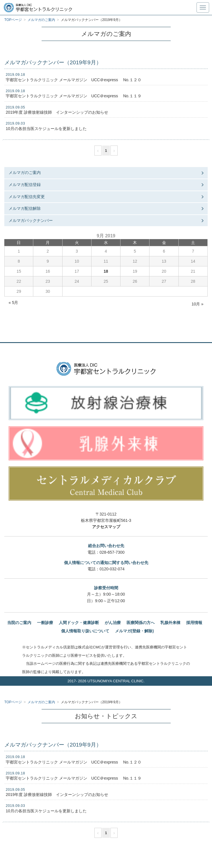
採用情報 (194, 623)
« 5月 (13, 303)
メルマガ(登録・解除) (134, 631)
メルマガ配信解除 (25, 208)
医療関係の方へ (141, 623)
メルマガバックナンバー (31, 220)
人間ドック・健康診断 (79, 623)
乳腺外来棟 (170, 623)
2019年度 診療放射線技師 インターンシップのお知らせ (57, 112)
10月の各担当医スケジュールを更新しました (46, 129)
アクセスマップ (106, 527)
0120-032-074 (112, 569)
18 (106, 271)
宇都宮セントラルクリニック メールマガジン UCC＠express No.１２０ (74, 80)
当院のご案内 (19, 623)
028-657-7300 (112, 552)
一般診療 (45, 623)
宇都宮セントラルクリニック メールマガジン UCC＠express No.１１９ (74, 96)
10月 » (198, 304)
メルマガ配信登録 (25, 185)
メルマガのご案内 (25, 173)
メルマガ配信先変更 (27, 197)
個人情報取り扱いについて (85, 631)
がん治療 (113, 623)
